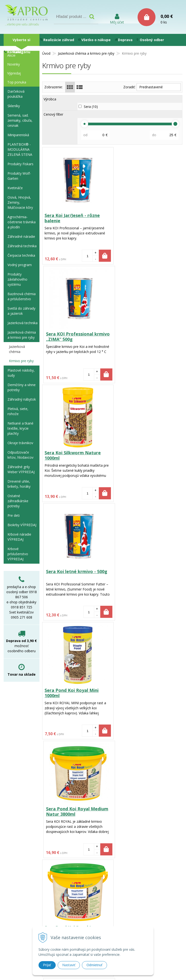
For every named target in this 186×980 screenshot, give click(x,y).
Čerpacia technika (21, 255)
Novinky (14, 64)
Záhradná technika (22, 246)
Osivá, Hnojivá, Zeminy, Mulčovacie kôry (20, 202)
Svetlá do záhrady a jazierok (21, 311)
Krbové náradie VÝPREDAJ (19, 537)
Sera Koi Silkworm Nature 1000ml (73, 337)
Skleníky (14, 106)
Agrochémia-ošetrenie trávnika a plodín (22, 222)
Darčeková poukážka (16, 94)
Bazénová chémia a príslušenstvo (22, 296)
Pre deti (14, 515)
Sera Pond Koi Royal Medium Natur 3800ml (147, 455)
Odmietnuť (94, 965)
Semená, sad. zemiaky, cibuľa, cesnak (20, 120)
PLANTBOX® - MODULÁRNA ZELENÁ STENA (20, 149)
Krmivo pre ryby (21, 361)
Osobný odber (150, 40)
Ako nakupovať (128, 915)
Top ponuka (17, 82)
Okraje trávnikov (20, 443)
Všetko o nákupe (94, 40)
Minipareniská (18, 135)
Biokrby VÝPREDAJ (22, 525)
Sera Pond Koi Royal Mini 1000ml (72, 455)
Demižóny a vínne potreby (22, 387)
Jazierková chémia (17, 349)
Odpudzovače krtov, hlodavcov (20, 455)
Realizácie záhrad (57, 40)
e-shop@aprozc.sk (87, 924)
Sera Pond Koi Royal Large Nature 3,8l (74, 574)
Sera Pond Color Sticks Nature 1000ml (140, 693)
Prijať (47, 965)
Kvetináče (15, 188)
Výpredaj (14, 73)
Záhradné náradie (21, 236)
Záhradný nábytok (22, 399)
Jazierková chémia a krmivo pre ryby (22, 335)
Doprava (124, 40)
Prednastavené (151, 87)
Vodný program (20, 265)
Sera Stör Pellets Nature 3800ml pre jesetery (142, 574)
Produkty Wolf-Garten (19, 176)
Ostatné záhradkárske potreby (18, 501)
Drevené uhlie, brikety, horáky (19, 484)
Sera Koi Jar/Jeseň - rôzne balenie (72, 218)
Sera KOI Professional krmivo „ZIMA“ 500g (147, 218)
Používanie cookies (132, 897)
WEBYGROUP (175, 970)
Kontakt (13, 52)
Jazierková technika (23, 323)
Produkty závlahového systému (17, 279)
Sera (91, 107)
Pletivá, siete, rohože (18, 411)
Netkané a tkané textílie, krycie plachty (20, 428)
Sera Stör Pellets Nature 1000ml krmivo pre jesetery (74, 693)
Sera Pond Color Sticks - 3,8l (75, 809)
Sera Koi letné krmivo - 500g (146, 334)
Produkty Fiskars (20, 164)
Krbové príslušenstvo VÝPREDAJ (18, 554)
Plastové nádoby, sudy (21, 373)
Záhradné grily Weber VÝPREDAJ (21, 469)
